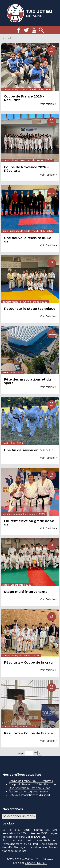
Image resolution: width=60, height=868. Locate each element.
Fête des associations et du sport (30, 795)
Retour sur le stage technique (28, 792)
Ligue (5, 231)
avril (52, 52)
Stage (36, 302)
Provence (24, 160)
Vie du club (36, 89)
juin (52, 405)
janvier (52, 122)
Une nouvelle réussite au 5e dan (30, 788)
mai (52, 476)
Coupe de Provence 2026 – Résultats (33, 785)
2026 (48, 89)
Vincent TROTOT (36, 863)
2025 (50, 231)
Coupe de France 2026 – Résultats (31, 781)
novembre (52, 264)
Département (10, 302)
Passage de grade (20, 231)
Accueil (7, 38)
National (23, 89)
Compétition (10, 89)
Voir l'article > (48, 104)
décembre (52, 193)
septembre (52, 335)
